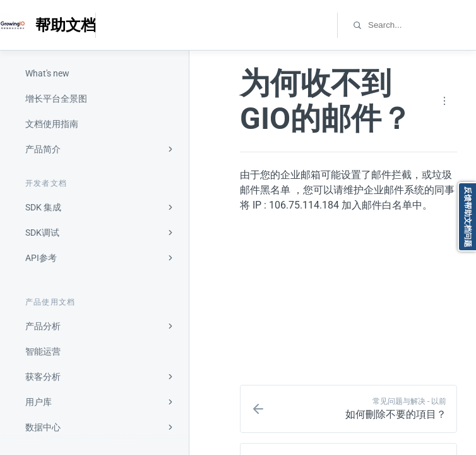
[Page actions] (444, 101)
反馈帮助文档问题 (468, 217)
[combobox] (421, 25)
